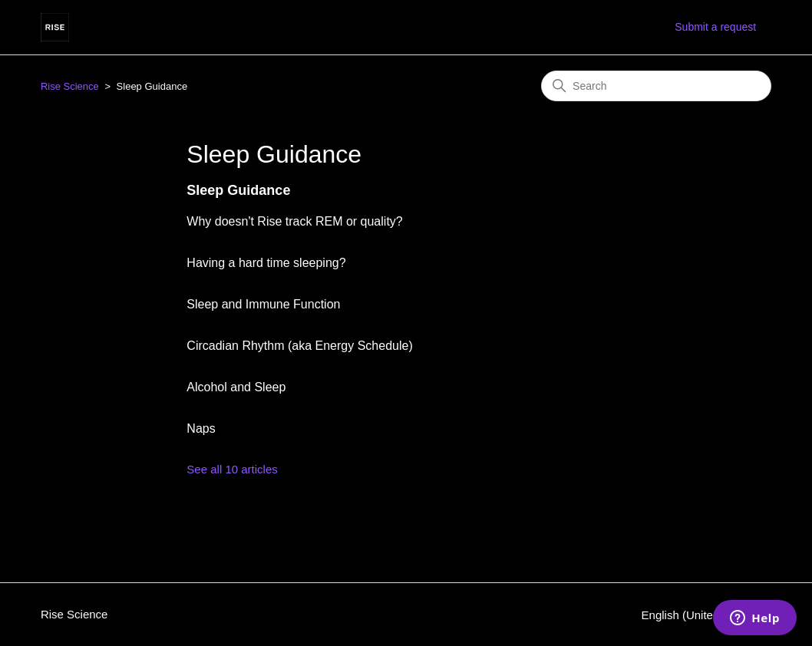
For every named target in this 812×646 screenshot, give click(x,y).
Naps (201, 428)
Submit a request (715, 27)
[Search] (656, 86)
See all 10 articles (232, 469)
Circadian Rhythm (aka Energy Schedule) (299, 346)
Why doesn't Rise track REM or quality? (294, 221)
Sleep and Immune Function (263, 304)
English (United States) (707, 615)
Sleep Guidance (238, 190)
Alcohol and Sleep (236, 387)
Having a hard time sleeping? (266, 263)
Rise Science (70, 86)
